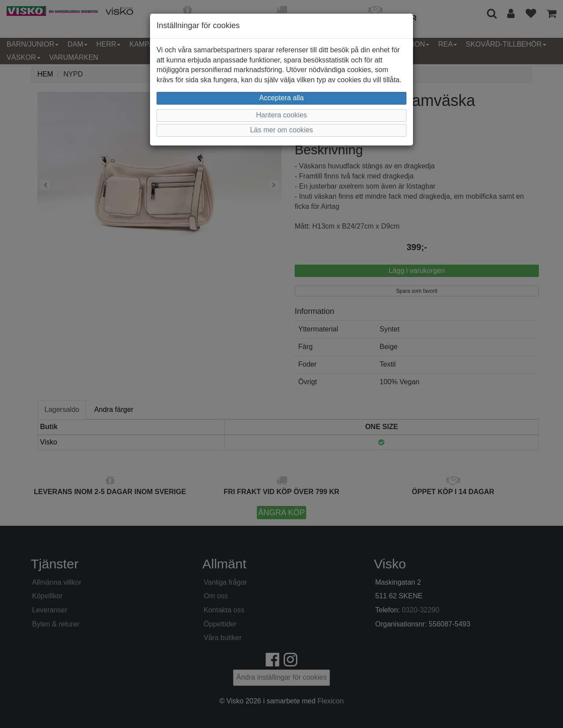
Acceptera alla (281, 98)
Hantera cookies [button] (281, 115)
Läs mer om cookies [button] (281, 130)
